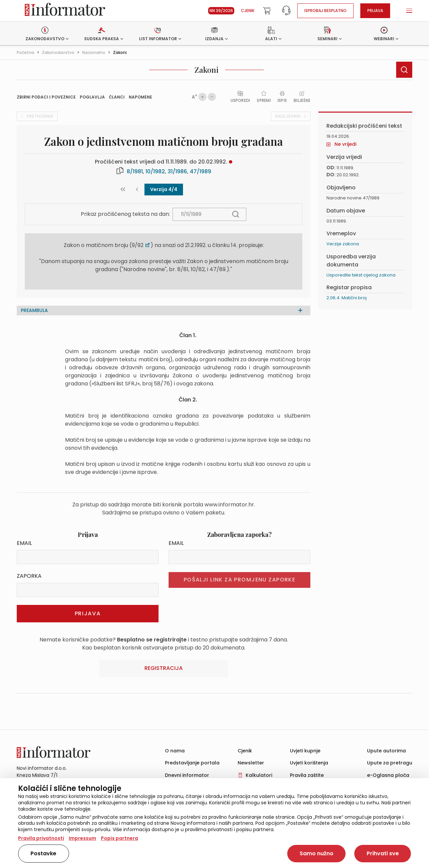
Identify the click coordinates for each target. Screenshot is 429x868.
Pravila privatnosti (41, 838)
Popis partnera (119, 838)
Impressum (82, 838)
